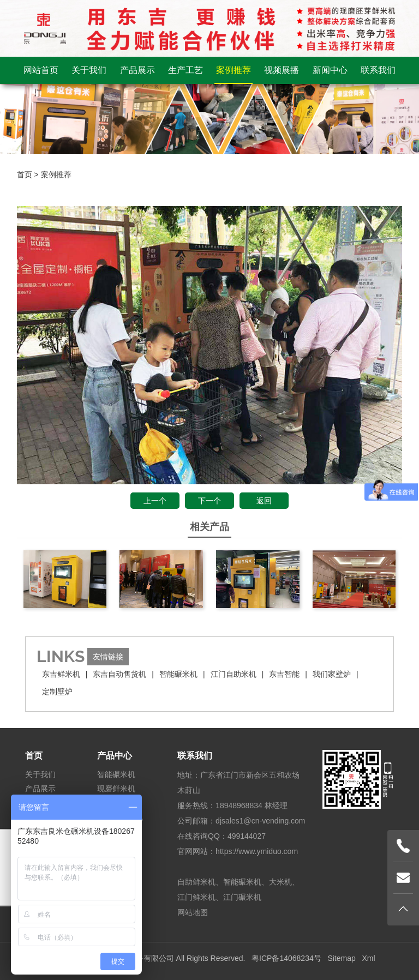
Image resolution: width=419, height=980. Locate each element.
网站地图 (193, 912)
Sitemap (341, 958)
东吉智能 (284, 674)
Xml (368, 958)
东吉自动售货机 (119, 674)
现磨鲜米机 (116, 789)
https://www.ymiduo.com (257, 851)
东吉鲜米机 (61, 674)
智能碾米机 (178, 674)
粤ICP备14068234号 (286, 958)
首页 (25, 175)
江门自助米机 (234, 674)
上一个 (155, 501)
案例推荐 (234, 70)
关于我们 (89, 70)
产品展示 (137, 70)
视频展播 (282, 70)
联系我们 (378, 70)
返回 (264, 501)
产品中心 (115, 756)
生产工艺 (185, 70)
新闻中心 (330, 70)
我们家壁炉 (332, 674)
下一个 (209, 501)
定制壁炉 (57, 692)
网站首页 (41, 70)
